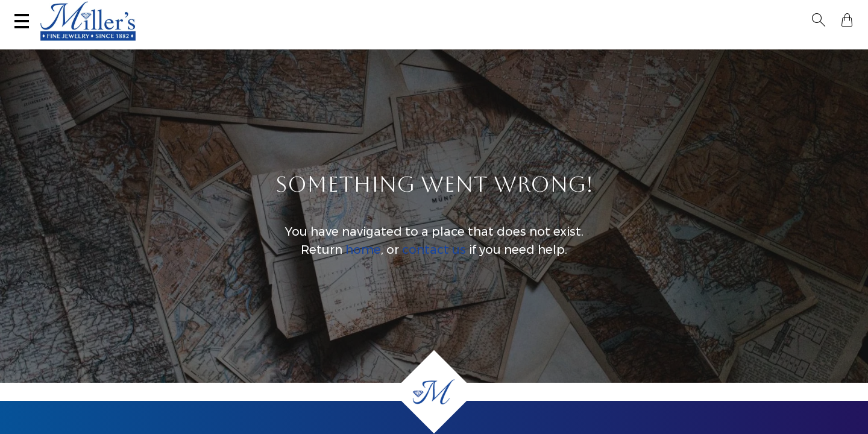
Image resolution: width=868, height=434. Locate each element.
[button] (822, 11)
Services (377, 10)
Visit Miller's (170, 10)
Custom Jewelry (801, 46)
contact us (434, 262)
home (363, 262)
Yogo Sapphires (287, 46)
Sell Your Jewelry (280, 10)
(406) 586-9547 (70, 10)
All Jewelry (715, 46)
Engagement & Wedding (515, 46)
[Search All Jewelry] (733, 11)
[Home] (434, 392)
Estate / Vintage (631, 46)
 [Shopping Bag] (843, 11)
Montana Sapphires (390, 46)
